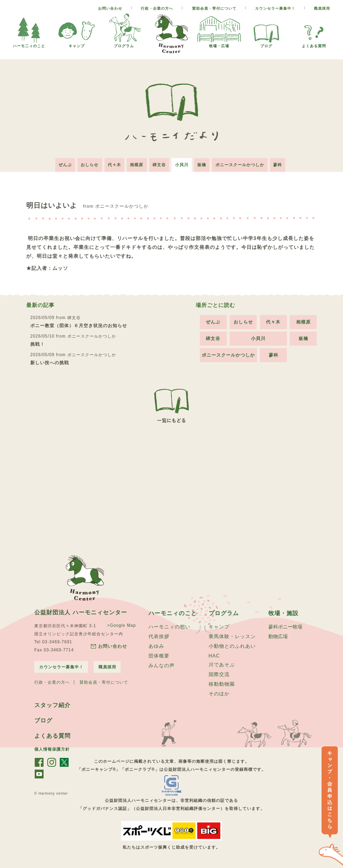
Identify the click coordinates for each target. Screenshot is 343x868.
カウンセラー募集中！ (275, 8)
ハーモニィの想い (169, 626)
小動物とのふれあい (232, 646)
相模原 (135, 163)
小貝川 (183, 163)
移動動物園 (222, 685)
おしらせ (86, 163)
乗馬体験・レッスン (232, 636)
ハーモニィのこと (173, 611)
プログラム (124, 44)
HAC (214, 655)
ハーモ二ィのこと (29, 44)
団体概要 (159, 656)
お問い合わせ (110, 8)
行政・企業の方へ (157, 8)
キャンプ (77, 44)
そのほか (219, 695)
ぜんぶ (60, 163)
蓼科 (283, 163)
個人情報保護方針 (52, 752)
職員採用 (322, 8)
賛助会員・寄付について (214, 8)
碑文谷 (159, 163)
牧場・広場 (219, 44)
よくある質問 (314, 44)
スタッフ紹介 (52, 707)
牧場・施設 (283, 611)
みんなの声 (162, 666)
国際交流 (219, 675)
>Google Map (121, 623)
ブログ (266, 44)
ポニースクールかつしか (244, 163)
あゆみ (156, 646)
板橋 (205, 163)
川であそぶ (222, 665)
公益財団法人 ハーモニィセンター (81, 610)
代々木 (112, 163)
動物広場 (278, 636)
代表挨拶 (159, 636)
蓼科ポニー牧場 (285, 626)
